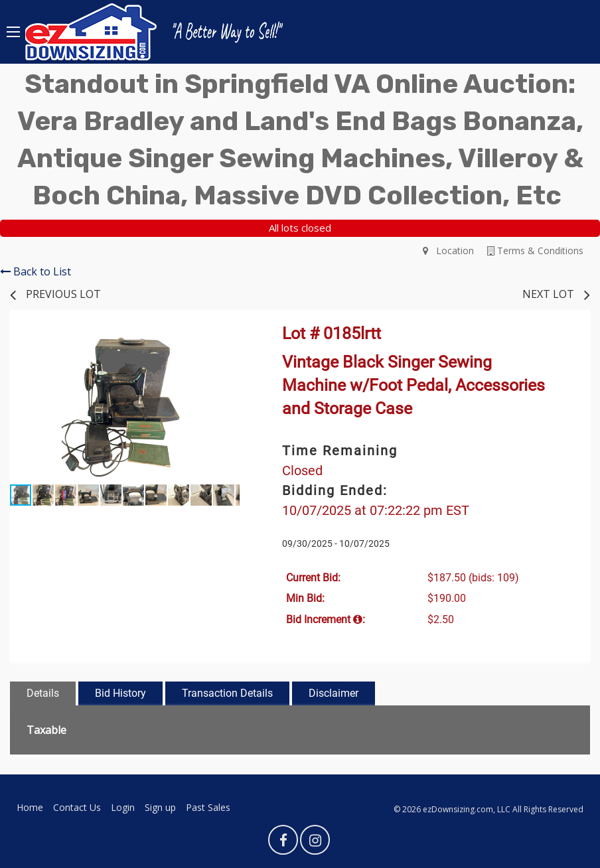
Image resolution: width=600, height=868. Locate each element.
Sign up (160, 807)
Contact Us (77, 807)
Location (448, 251)
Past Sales (208, 807)
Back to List (36, 271)
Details (43, 693)
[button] (228, 342)
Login (123, 807)
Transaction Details (227, 693)
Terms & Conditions (535, 251)
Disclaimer (334, 693)
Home (30, 807)
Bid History (120, 693)
